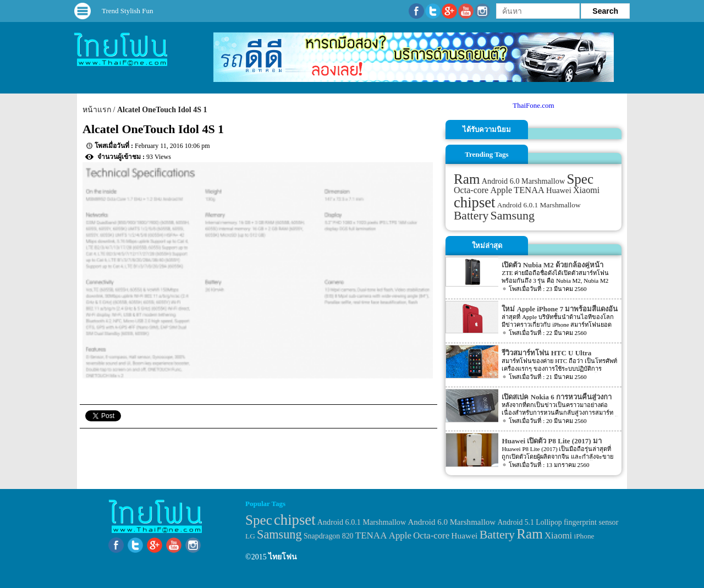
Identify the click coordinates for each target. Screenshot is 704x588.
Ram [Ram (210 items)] (467, 179)
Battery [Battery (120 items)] (471, 216)
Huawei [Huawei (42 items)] (559, 190)
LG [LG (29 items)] (250, 536)
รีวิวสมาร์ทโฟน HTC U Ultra (546, 353)
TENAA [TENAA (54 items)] (529, 190)
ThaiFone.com (533, 105)
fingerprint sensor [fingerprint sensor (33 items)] (591, 522)
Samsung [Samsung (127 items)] (513, 215)
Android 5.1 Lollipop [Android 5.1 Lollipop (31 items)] (529, 522)
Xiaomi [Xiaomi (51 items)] (586, 190)
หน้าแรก (97, 110)
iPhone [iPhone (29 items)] (584, 536)
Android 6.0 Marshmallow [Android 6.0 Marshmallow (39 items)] (523, 181)
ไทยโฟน (283, 557)
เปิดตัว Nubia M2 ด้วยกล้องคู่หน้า (552, 265)
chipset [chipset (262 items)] (475, 202)
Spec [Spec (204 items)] (580, 179)
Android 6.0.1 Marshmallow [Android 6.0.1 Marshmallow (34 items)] (539, 205)
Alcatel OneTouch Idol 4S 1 (162, 110)
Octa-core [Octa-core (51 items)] (471, 190)
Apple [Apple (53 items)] (502, 190)
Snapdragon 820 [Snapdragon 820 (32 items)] (329, 536)
